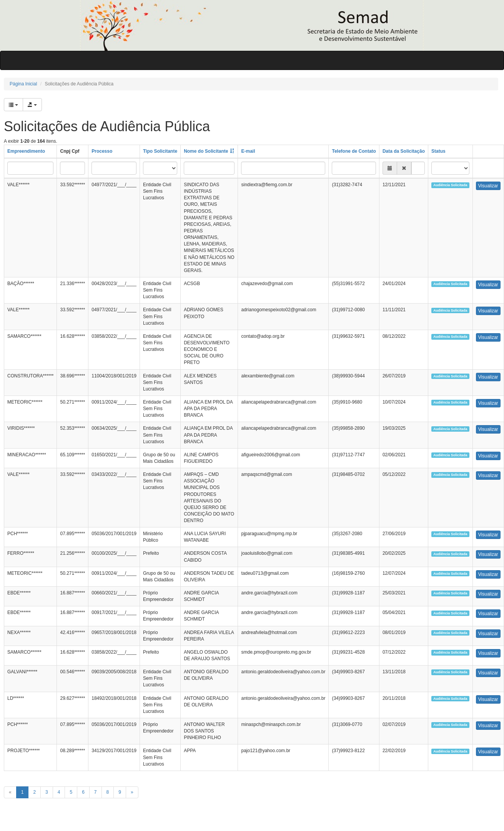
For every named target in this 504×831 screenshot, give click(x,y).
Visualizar (488, 186)
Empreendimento (26, 151)
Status (438, 151)
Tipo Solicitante (160, 151)
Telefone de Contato (354, 151)
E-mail (248, 151)
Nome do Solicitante (206, 151)
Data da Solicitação (404, 151)
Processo (102, 151)
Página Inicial (23, 84)
